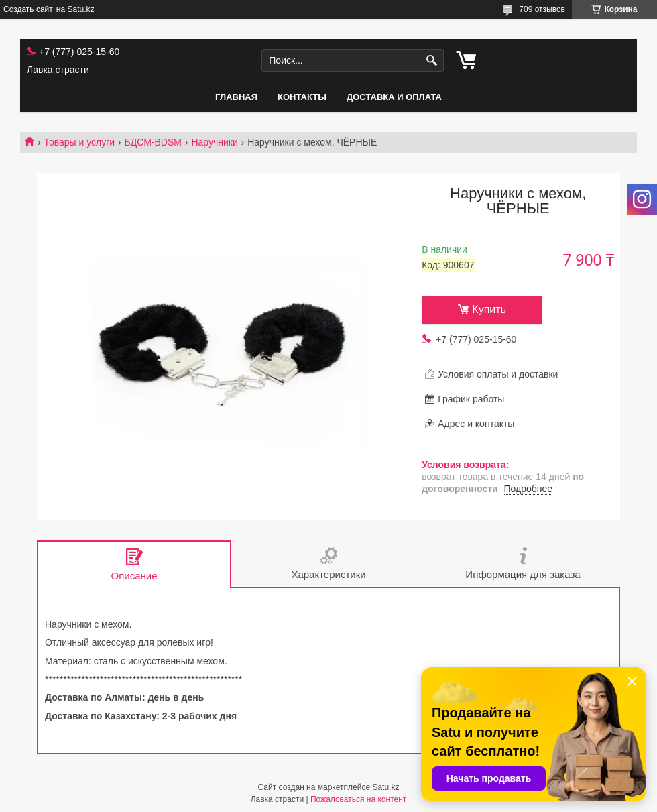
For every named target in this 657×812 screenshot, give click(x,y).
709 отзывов (542, 9)
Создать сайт (28, 9)
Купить (489, 309)
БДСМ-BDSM (153, 142)
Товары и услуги (79, 142)
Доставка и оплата (394, 97)
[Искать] (432, 61)
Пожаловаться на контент (358, 799)
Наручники (214, 142)
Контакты (302, 97)
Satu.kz (385, 787)
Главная (236, 97)
